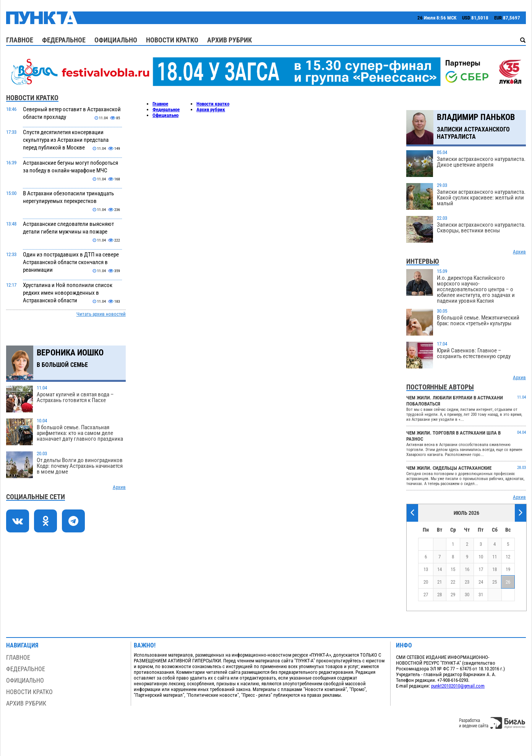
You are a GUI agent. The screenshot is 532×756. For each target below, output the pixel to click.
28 (440, 595)
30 (467, 595)
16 (467, 569)
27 (426, 595)
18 (495, 569)
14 (440, 569)
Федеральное (64, 40)
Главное (20, 40)
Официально (116, 40)
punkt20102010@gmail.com (458, 686)
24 (481, 582)
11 (495, 557)
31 (481, 595)
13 (426, 569)
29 (453, 595)
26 (508, 582)
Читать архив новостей (101, 314)
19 (508, 569)
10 (481, 557)
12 (508, 557)
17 (481, 569)
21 (440, 582)
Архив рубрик (230, 40)
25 (495, 582)
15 (453, 569)
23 (467, 582)
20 (426, 582)
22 (453, 582)
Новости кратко (172, 40)
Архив (119, 487)
